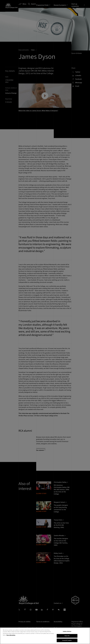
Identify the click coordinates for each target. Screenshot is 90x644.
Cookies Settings (67, 640)
